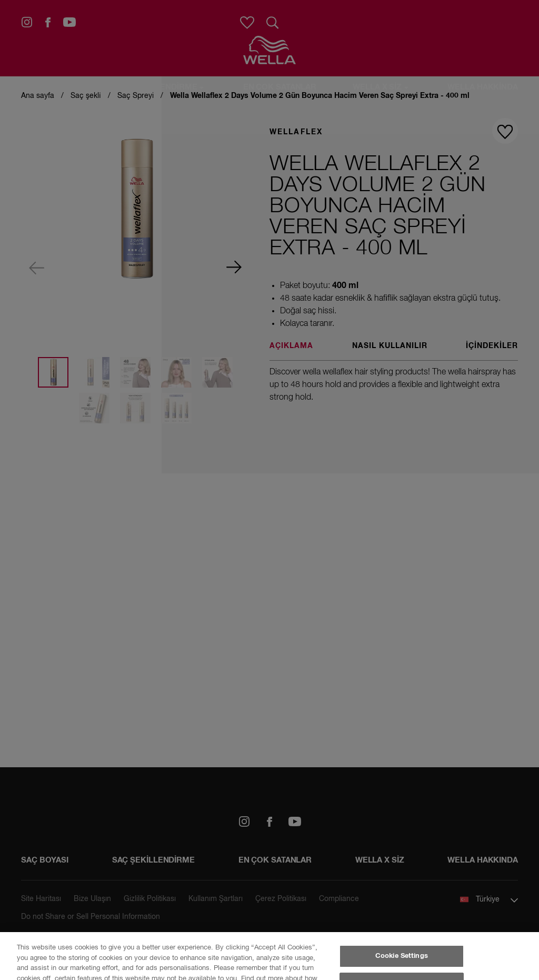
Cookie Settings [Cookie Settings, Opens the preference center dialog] (402, 956)
